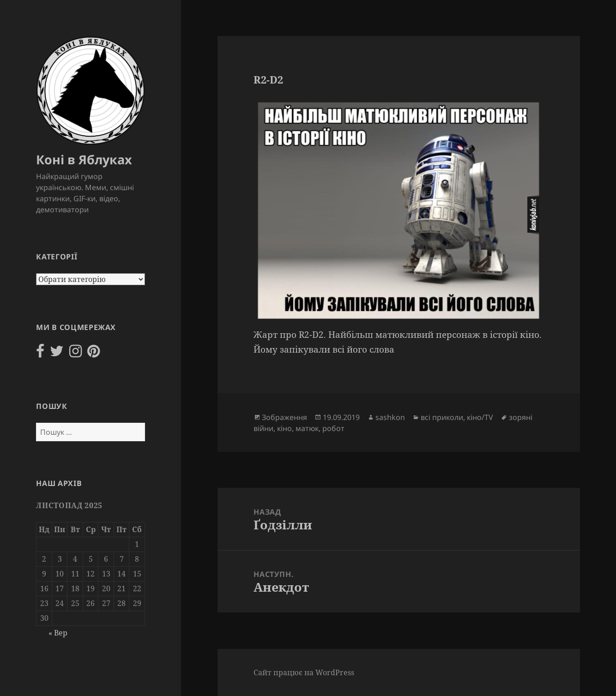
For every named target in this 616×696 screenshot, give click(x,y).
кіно (284, 428)
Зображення (284, 417)
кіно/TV (480, 417)
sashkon (390, 417)
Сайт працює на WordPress (304, 672)
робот (333, 428)
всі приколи (442, 417)
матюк (307, 428)
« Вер (58, 633)
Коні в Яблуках (84, 159)
